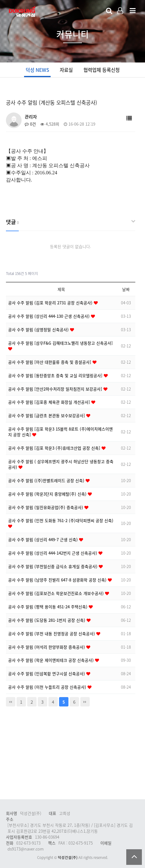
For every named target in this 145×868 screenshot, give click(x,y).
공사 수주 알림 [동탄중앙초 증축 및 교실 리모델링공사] (56, 375)
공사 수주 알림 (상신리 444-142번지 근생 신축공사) (53, 553)
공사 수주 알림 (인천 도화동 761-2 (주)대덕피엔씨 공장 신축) (61, 520)
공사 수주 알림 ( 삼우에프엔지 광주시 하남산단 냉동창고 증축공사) (61, 464)
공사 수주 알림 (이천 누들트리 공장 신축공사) (48, 687)
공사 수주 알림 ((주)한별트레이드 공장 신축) (47, 480)
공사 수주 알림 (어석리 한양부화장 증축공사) (47, 647)
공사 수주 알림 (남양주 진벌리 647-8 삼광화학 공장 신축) (58, 580)
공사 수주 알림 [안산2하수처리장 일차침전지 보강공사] (56, 389)
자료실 (66, 70)
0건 (30, 124)
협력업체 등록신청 (102, 70)
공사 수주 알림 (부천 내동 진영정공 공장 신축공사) (52, 634)
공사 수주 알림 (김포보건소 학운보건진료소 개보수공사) (57, 593)
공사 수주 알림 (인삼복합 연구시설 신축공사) (47, 673)
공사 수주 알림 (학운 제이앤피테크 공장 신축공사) (52, 660)
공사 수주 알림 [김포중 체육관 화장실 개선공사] (50, 402)
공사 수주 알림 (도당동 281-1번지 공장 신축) (47, 620)
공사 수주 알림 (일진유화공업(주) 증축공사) (46, 507)
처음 (11, 702)
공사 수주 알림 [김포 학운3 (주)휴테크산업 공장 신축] (55, 448)
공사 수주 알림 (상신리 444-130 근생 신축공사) (50, 316)
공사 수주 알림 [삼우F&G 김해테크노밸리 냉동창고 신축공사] (60, 343)
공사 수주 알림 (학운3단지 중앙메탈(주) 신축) (48, 494)
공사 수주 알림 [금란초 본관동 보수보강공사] (47, 415)
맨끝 (85, 702)
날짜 (126, 289)
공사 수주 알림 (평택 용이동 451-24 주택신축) (48, 607)
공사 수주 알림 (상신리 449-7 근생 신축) (44, 539)
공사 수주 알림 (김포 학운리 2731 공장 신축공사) (51, 303)
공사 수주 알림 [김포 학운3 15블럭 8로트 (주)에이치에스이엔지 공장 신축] (60, 432)
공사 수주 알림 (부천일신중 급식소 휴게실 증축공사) (53, 566)
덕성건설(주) (68, 858)
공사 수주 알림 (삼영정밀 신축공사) (39, 329)
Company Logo (23, 11)
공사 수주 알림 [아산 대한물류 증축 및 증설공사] (50, 362)
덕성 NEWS (37, 70)
